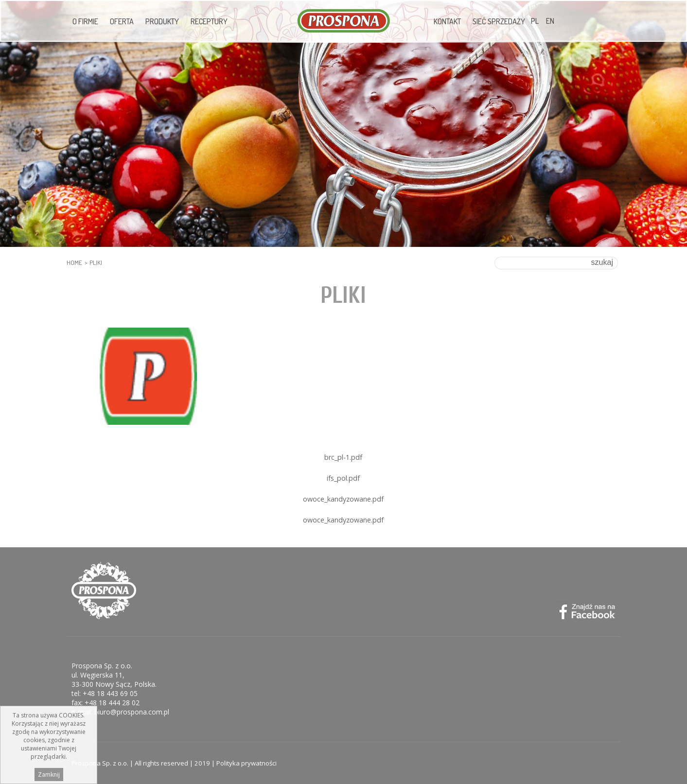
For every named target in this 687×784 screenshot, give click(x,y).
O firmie (85, 21)
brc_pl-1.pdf (343, 457)
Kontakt (447, 21)
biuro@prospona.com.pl (132, 712)
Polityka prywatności (247, 763)
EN (550, 21)
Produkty (162, 21)
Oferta (122, 21)
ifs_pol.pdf (343, 478)
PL (535, 21)
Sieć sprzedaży (499, 21)
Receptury (209, 21)
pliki (96, 262)
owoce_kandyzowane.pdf (343, 499)
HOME (74, 262)
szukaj (602, 262)
